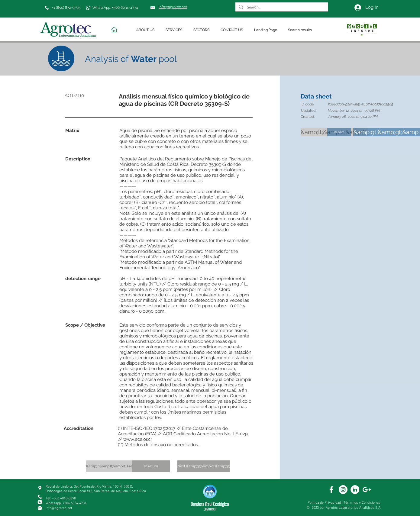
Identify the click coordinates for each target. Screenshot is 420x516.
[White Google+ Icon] (367, 490)
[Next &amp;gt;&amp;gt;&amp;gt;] (204, 466)
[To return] (151, 466)
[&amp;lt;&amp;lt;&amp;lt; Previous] (114, 466)
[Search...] (281, 7)
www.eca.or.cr (138, 439)
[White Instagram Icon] (343, 490)
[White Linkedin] (355, 490)
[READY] (339, 132)
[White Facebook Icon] (331, 490)
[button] (146, 30)
